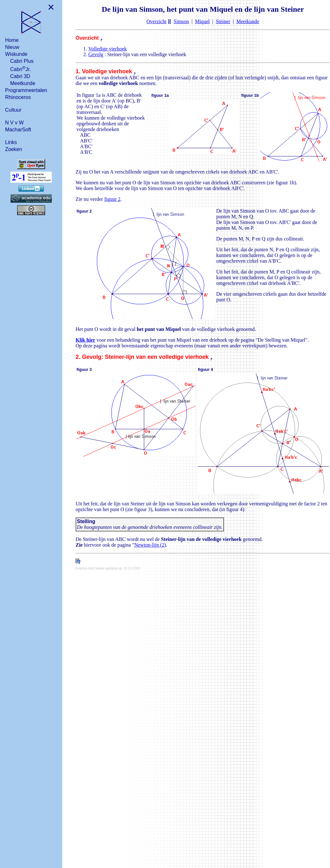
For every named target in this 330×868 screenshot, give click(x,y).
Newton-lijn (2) (150, 545)
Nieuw (12, 47)
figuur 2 (112, 199)
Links (11, 142)
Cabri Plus (22, 61)
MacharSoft (18, 130)
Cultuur (13, 110)
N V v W (14, 123)
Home (12, 40)
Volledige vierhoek (108, 49)
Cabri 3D (20, 76)
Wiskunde (16, 54)
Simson (181, 21)
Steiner (223, 21)
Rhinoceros (18, 97)
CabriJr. (20, 69)
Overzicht (156, 21)
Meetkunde (23, 83)
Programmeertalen (26, 90)
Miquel (202, 21)
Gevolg (96, 54)
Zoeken (13, 149)
